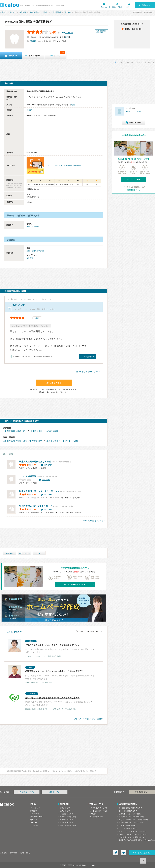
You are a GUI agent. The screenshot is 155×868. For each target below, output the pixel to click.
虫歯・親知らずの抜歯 (35, 251)
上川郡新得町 (56, 12)
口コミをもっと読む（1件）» (88, 372)
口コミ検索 (35, 814)
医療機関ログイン (133, 190)
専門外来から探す (67, 820)
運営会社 (3, 853)
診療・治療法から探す (68, 826)
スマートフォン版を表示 (142, 853)
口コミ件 (69, 33)
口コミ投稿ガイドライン (99, 808)
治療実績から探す (67, 814)
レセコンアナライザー (127, 826)
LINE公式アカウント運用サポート (132, 837)
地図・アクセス (24, 553)
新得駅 (33, 41)
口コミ (39, 553)
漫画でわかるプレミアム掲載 (130, 814)
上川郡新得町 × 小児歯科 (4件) (44, 431)
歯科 (28, 226)
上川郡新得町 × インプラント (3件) (62, 441)
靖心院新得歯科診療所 (29, 22)
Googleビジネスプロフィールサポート (133, 834)
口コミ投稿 (35, 826)
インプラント (32, 258)
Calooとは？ (35, 808)
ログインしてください (134, 111)
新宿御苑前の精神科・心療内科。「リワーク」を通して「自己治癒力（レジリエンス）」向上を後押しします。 (52, 701)
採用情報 (13, 853)
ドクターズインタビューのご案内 (131, 817)
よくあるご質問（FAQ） (99, 811)
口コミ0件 (46, 480)
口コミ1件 (48, 465)
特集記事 (34, 820)
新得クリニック (36, 506)
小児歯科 (35, 226)
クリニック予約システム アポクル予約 (133, 820)
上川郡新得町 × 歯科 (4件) (15, 431)
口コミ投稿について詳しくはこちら (54, 392)
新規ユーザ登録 (117, 7)
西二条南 (68, 12)
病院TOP (9, 553)
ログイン (129, 7)
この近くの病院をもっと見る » (93, 521)
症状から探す (65, 811)
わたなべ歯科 (35, 462)
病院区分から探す (67, 823)
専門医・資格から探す (68, 817)
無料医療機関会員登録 (101, 32)
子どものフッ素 (16, 305)
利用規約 (93, 814)
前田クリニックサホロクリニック (39, 491)
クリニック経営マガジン (128, 828)
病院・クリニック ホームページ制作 (132, 831)
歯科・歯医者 (34, 12)
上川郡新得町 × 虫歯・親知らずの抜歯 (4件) (23, 441)
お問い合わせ (25, 853)
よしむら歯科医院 (28, 476)
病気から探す (65, 808)
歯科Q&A (34, 823)
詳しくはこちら (133, 179)
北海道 (45, 12)
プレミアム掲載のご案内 (128, 811)
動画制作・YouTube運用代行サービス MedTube (137, 840)
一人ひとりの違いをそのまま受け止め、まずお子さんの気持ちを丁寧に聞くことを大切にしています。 (52, 648)
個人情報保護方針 (96, 817)
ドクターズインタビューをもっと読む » (88, 719)
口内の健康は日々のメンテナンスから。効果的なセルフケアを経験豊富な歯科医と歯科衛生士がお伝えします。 (52, 675)
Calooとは (104, 7)
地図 (67, 37)
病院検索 (23, 12)
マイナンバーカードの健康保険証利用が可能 (64, 165)
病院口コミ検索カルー (8, 12)
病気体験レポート (37, 817)
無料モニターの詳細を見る (75, 585)
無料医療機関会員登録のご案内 (131, 808)
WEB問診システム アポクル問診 (131, 823)
